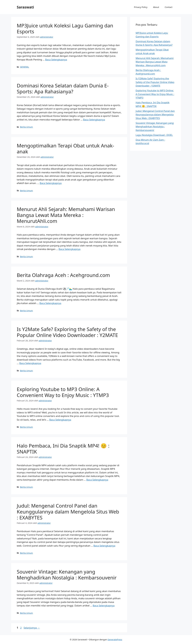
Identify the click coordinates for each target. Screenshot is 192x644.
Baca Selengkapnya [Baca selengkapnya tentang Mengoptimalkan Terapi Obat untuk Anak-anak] (51, 183)
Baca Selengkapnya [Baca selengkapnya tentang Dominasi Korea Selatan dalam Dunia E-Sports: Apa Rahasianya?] (94, 120)
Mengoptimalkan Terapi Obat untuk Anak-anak (66, 149)
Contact (169, 7)
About (156, 7)
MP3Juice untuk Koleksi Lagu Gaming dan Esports (65, 28)
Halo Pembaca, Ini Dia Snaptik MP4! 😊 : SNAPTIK (63, 449)
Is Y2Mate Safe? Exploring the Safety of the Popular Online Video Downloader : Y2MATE (67, 332)
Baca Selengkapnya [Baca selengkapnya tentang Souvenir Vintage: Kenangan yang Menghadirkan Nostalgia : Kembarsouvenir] (104, 606)
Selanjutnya (32, 628)
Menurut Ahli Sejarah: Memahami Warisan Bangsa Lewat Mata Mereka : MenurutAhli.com (66, 215)
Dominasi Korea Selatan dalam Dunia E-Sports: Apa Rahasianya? (63, 88)
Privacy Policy (141, 7)
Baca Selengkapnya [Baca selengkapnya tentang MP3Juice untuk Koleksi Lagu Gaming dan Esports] (56, 60)
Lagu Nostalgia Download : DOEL (154, 135)
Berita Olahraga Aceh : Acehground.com (63, 275)
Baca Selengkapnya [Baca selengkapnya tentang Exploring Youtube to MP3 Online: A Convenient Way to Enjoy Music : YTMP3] (60, 420)
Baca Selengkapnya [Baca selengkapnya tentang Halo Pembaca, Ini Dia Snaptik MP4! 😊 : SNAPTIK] (97, 480)
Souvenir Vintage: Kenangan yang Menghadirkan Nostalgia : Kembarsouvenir (67, 575)
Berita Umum (27, 127)
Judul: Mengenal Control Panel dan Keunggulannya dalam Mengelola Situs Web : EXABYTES (68, 512)
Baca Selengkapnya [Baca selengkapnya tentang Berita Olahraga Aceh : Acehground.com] (50, 303)
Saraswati (25, 7)
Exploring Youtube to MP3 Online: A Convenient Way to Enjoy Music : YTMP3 (63, 392)
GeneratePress (115, 639)
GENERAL (25, 67)
